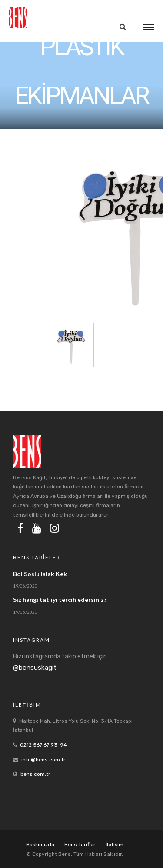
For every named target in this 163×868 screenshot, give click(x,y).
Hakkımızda (40, 845)
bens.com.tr (35, 774)
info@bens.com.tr (43, 760)
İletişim (115, 845)
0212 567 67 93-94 (43, 745)
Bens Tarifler (80, 845)
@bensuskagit (35, 668)
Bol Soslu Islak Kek (40, 574)
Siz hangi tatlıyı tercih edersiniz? (60, 599)
